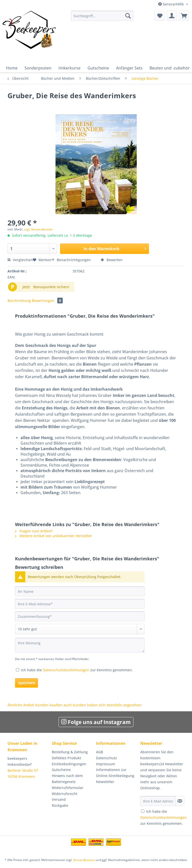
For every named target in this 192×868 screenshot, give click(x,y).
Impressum (105, 764)
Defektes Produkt (66, 758)
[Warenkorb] (184, 16)
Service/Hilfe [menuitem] (171, 4)
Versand (59, 799)
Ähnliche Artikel (21, 705)
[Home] (12, 68)
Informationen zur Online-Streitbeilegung (115, 773)
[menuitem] (102, 18)
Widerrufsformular (67, 788)
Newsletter (105, 782)
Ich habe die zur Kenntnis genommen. (77, 670)
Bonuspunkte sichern (51, 287)
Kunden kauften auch (53, 705)
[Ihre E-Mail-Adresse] (80, 604)
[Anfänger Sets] (129, 68)
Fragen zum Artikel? (34, 531)
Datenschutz (106, 758)
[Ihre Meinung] (80, 645)
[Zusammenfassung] (80, 616)
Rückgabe (60, 805)
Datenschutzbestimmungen (66, 670)
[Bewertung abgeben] (80, 629)
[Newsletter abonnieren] (180, 801)
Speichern (26, 683)
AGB (99, 752)
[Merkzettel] (159, 16)
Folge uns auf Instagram (96, 722)
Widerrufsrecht (64, 794)
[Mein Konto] (172, 16)
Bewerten (111, 260)
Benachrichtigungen (72, 260)
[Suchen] (128, 16)
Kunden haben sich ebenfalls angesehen (107, 705)
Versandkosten (84, 860)
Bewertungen (47, 301)
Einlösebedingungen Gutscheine (69, 767)
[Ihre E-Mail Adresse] (158, 801)
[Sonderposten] (38, 68)
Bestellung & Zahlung (70, 752)
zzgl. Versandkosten (38, 229)
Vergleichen (20, 260)
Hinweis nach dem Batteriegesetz (67, 779)
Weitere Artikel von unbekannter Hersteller (53, 536)
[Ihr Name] (80, 591)
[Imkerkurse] (69, 68)
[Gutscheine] (98, 68)
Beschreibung (19, 301)
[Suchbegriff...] (102, 16)
